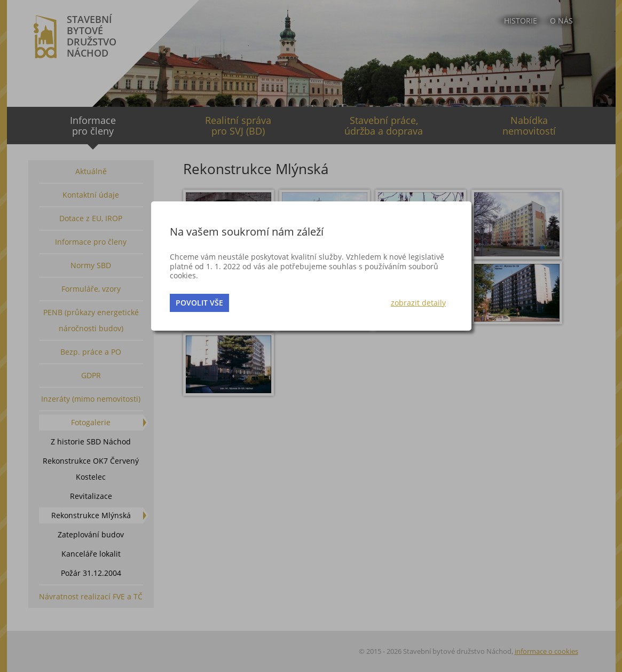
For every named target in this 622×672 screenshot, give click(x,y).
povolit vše (199, 303)
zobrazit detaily (418, 303)
